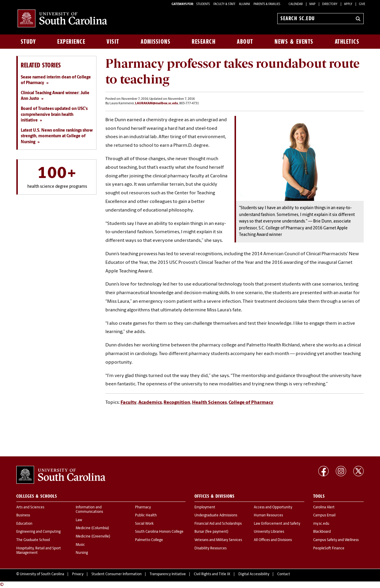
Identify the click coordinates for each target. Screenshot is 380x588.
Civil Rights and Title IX (212, 574)
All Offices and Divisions (273, 540)
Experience (71, 42)
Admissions (156, 42)
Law (79, 520)
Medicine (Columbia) (92, 528)
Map (312, 4)
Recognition (177, 403)
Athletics (347, 42)
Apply (348, 4)
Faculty (129, 403)
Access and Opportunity (273, 507)
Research (204, 42)
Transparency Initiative (168, 574)
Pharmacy (143, 507)
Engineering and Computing (38, 532)
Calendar (296, 4)
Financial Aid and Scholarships (218, 524)
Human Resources (268, 516)
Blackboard (322, 532)
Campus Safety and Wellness (336, 540)
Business (23, 516)
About (245, 42)
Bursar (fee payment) (211, 532)
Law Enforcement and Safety (277, 524)
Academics (150, 403)
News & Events (294, 42)
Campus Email (324, 516)
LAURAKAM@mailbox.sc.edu (157, 104)
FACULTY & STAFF (224, 4)
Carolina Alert (324, 507)
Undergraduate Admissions (216, 516)
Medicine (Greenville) (93, 537)
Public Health (146, 516)
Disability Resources (210, 548)
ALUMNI (244, 4)
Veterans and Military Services (218, 540)
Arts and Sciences (30, 507)
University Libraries (269, 532)
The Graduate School (33, 540)
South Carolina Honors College (159, 532)
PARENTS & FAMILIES (267, 4)
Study (28, 42)
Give (362, 4)
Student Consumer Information (117, 574)
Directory (330, 4)
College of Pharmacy (251, 403)
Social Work (144, 524)
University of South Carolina (42, 574)
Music (80, 545)
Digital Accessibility (254, 574)
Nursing (82, 553)
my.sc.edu (321, 524)
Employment (205, 507)
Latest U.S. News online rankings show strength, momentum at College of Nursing (57, 136)
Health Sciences (209, 403)
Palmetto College (149, 540)
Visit (113, 42)
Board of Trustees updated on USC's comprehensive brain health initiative (54, 115)
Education (24, 524)
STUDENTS (203, 4)
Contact (284, 574)
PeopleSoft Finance (329, 548)
